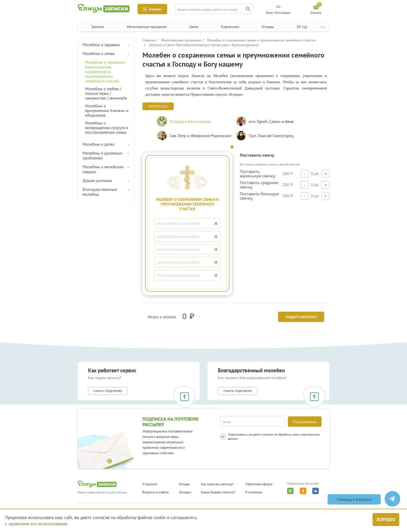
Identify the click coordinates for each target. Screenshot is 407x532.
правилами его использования (38, 524)
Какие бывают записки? (218, 492)
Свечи (194, 27)
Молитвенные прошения (147, 27)
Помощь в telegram (354, 499)
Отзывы (268, 27)
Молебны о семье (99, 53)
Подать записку (301, 317)
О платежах (254, 492)
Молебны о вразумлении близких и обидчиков (107, 110)
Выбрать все (158, 106)
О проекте (150, 484)
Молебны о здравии (101, 45)
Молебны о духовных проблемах (102, 155)
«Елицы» (185, 492)
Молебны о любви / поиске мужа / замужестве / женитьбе (106, 93)
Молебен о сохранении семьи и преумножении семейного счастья (261, 40)
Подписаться (305, 422)
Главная (149, 40)
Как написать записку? (217, 484)
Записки (98, 27)
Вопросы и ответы (156, 492)
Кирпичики (230, 27)
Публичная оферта (259, 484)
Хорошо (386, 519)
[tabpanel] (192, 130)
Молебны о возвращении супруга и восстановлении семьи (107, 128)
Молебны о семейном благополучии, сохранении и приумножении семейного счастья (105, 72)
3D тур (302, 27)
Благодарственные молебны (100, 192)
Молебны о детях (99, 144)
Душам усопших (97, 180)
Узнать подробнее (108, 391)
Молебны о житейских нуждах (103, 169)
